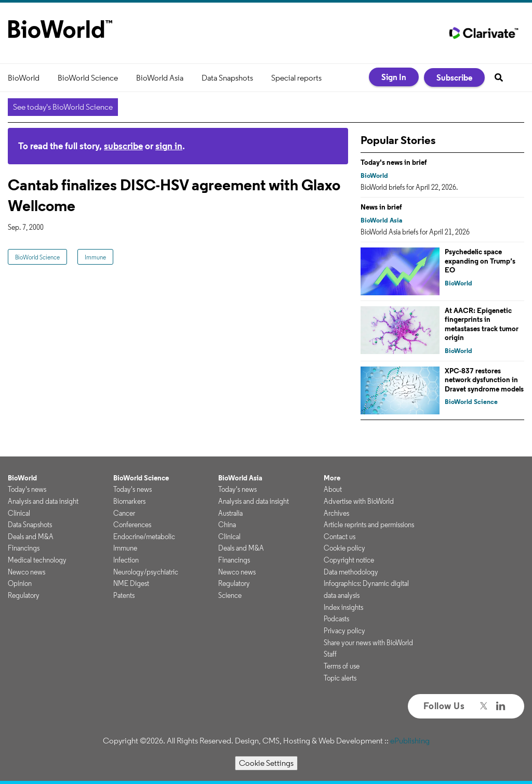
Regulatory (24, 595)
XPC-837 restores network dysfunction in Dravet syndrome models (484, 380)
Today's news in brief (394, 162)
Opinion (20, 583)
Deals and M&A (31, 537)
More (332, 478)
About (333, 489)
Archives (336, 513)
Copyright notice (349, 560)
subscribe (123, 146)
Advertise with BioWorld (359, 501)
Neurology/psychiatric (146, 572)
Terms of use (342, 666)
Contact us (340, 537)
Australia (230, 513)
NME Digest (131, 583)
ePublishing (410, 741)
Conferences (132, 525)
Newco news (26, 572)
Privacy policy (344, 631)
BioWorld (24, 78)
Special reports (296, 78)
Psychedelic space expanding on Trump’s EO (480, 261)
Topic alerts (340, 678)
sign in (169, 146)
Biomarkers (129, 501)
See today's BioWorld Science (63, 107)
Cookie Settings (266, 763)
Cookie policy (344, 548)
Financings (24, 548)
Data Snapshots (227, 78)
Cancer (124, 513)
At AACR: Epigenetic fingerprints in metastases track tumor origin (482, 324)
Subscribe (454, 77)
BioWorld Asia (160, 78)
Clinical (19, 513)
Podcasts (336, 619)
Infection (126, 560)
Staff (330, 654)
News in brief (381, 207)
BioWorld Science (88, 78)
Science (230, 595)
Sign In (394, 77)
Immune (95, 257)
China (227, 525)
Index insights (343, 607)
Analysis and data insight (43, 501)
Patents (124, 595)
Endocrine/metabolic (144, 537)
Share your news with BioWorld (368, 643)
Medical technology (37, 560)
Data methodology (351, 572)
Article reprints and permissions (369, 525)
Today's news (27, 489)
